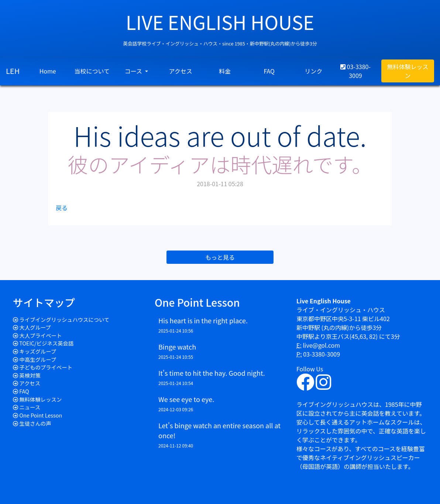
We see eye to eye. (186, 399)
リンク (313, 71)
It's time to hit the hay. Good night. (212, 373)
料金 (225, 71)
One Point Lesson (41, 415)
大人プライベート (40, 335)
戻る (62, 208)
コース (134, 71)
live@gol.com (321, 345)
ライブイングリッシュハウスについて (64, 319)
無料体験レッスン (408, 71)
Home (48, 71)
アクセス (181, 71)
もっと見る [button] (220, 257)
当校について (92, 71)
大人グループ (35, 327)
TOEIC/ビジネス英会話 (46, 343)
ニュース (30, 407)
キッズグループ (38, 351)
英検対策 (30, 375)
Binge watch (177, 347)
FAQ (269, 71)
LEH (13, 71)
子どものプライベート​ (46, 367)
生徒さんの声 (35, 423)
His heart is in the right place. (203, 320)
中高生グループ (38, 359)
